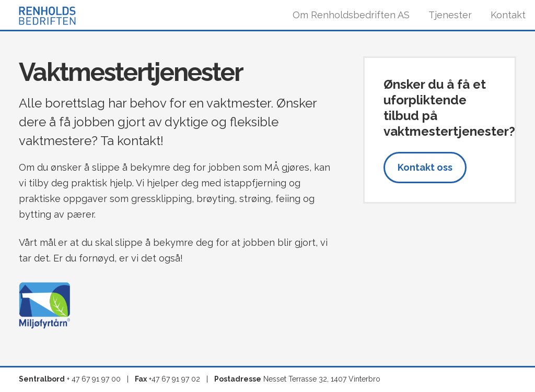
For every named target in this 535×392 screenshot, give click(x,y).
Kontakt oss (425, 167)
